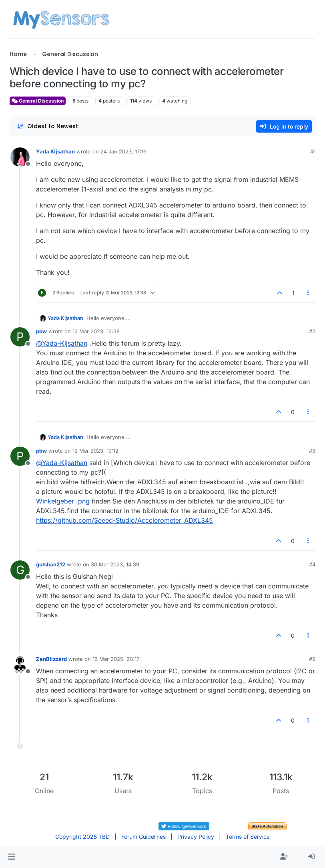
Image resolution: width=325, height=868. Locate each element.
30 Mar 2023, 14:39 (115, 564)
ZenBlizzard (51, 659)
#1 (313, 151)
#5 (312, 659)
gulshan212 (51, 564)
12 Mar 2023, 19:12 (95, 451)
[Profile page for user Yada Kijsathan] (20, 157)
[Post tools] (309, 293)
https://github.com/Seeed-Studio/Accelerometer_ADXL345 (124, 520)
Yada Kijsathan (55, 151)
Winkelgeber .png (63, 501)
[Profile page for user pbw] (20, 337)
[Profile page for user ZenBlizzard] (20, 665)
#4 (312, 564)
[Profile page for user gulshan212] (20, 570)
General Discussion (38, 101)
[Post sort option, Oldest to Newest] (47, 126)
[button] (11, 857)
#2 (312, 331)
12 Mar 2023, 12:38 (96, 331)
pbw (41, 331)
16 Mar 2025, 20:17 (116, 659)
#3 (312, 451)
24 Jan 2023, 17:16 (123, 151)
